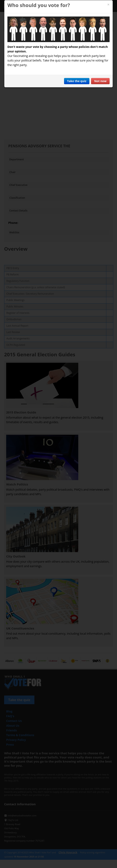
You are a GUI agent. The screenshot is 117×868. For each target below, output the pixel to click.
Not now (100, 81)
